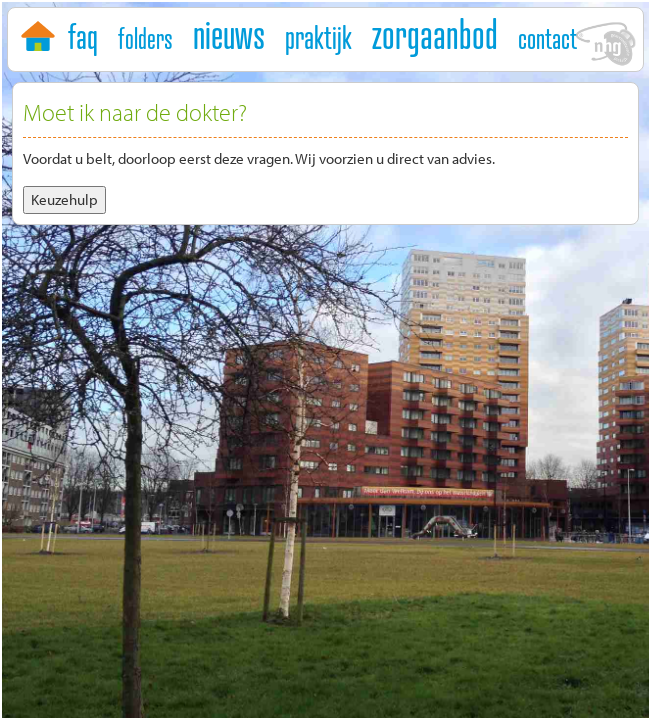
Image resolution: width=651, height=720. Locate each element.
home (40, 32)
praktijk (318, 37)
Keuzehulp (64, 199)
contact (547, 38)
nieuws (229, 34)
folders (145, 38)
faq (83, 36)
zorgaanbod (435, 34)
